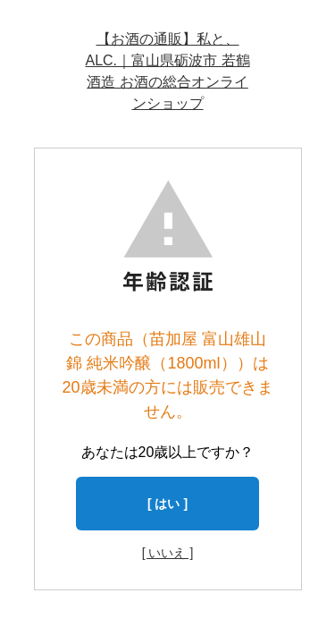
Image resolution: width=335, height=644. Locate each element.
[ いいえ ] (168, 553)
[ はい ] (167, 504)
